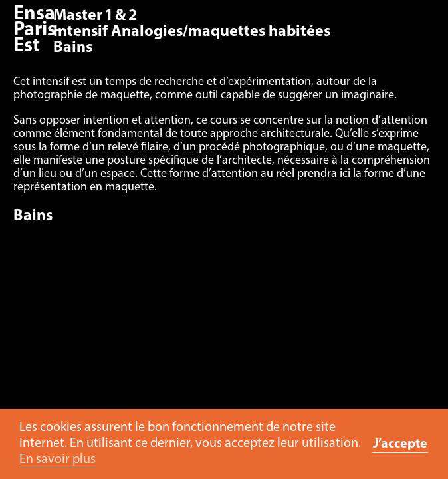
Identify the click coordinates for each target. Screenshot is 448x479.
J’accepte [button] (400, 444)
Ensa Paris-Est (38, 30)
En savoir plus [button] (57, 460)
